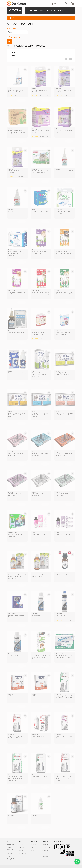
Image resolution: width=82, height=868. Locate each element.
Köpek (29, 10)
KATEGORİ (14, 10)
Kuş (42, 10)
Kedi (36, 10)
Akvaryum (50, 10)
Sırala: (13, 52)
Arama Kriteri (11, 29)
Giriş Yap (56, 4)
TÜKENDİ (22, 101)
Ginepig (60, 10)
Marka (13, 56)
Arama (17, 18)
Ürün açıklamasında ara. (16, 37)
